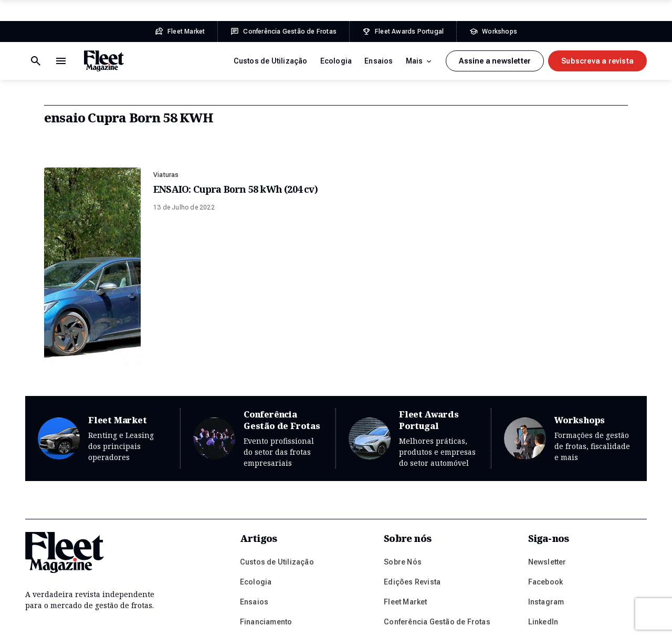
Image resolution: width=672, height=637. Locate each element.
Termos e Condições (56, 621)
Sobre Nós (403, 469)
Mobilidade (260, 589)
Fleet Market (103, 346)
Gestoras (256, 569)
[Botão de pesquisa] (61, 61)
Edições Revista (412, 489)
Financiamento (266, 529)
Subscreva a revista (597, 61)
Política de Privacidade (134, 621)
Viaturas (166, 175)
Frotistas (256, 549)
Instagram (546, 509)
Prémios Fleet (408, 549)
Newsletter (547, 469)
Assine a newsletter (495, 61)
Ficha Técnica (202, 621)
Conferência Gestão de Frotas (258, 346)
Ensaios (379, 61)
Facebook (546, 489)
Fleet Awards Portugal (413, 346)
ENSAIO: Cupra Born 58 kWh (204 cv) (235, 189)
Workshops (569, 346)
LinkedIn (543, 529)
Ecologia (336, 61)
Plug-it (553, 621)
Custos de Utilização (271, 61)
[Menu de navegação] (36, 61)
